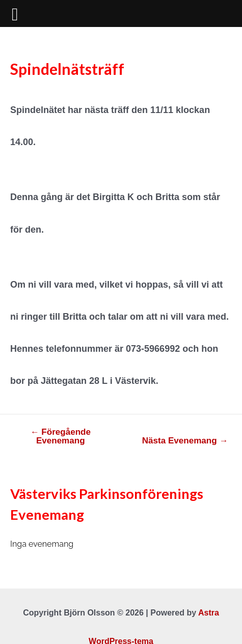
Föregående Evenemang (61, 436)
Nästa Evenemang (185, 441)
